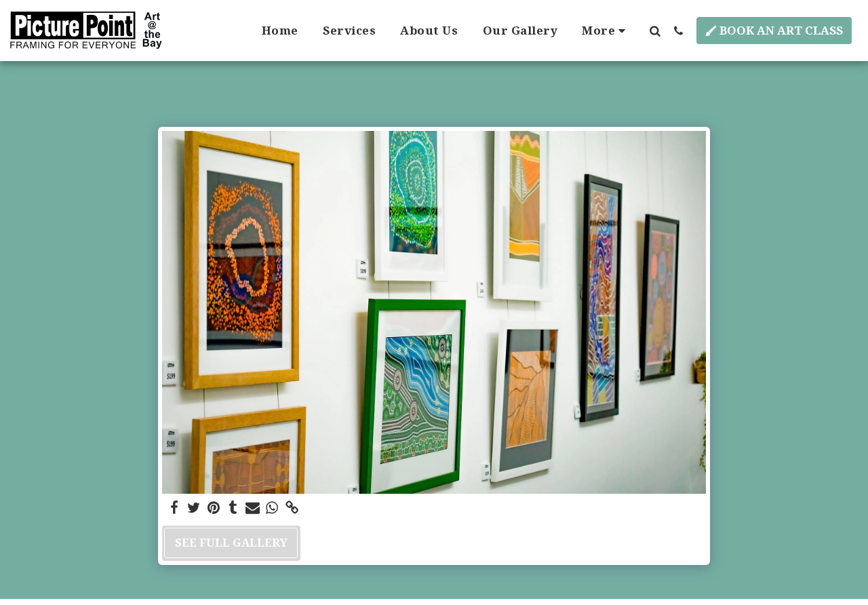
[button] (655, 31)
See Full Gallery (231, 542)
